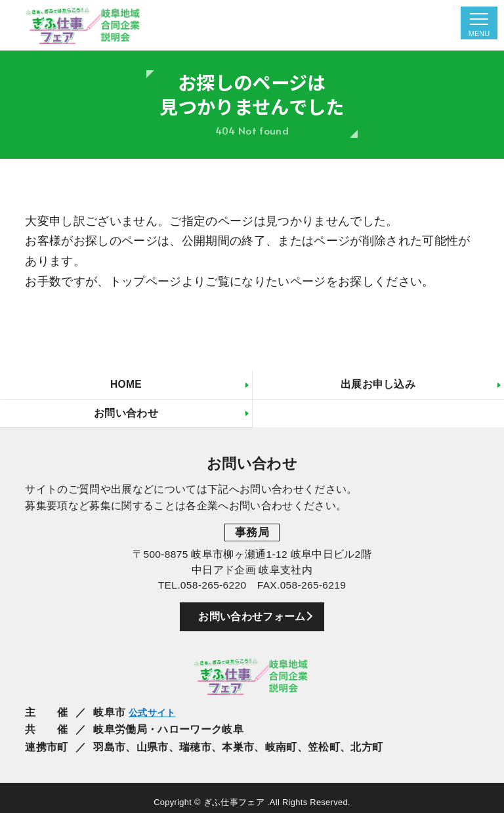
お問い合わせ (126, 414)
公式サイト (156, 716)
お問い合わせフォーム (252, 620)
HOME (126, 385)
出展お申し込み (378, 385)
